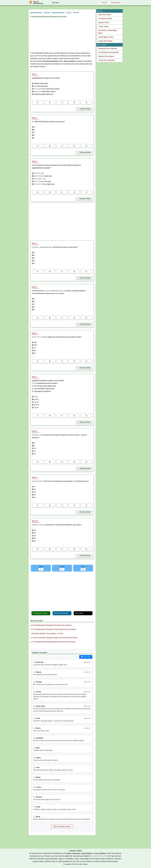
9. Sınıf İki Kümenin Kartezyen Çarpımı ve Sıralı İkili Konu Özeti (54, 638)
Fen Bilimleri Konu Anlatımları (109, 52)
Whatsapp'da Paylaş (40, 613)
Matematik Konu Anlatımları (108, 48)
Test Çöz (104, 3)
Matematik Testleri (105, 15)
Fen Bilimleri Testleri (105, 19)
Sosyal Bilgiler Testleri (106, 37)
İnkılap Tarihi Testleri (105, 41)
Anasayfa (73, 851)
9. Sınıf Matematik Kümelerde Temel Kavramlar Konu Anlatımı (54, 629)
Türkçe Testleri (103, 26)
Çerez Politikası (100, 853)
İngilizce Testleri (104, 23)
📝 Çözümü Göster (84, 109)
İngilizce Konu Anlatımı (106, 56)
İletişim (79, 851)
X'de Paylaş (79, 613)
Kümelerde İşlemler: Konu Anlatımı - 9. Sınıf (47, 634)
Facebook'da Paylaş (61, 613)
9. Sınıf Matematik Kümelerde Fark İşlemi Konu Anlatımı (52, 625)
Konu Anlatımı (116, 3)
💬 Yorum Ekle (86, 657)
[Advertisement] (62, 35)
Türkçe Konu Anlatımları (107, 60)
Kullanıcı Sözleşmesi (73, 853)
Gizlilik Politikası (87, 853)
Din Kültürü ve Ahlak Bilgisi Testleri (107, 32)
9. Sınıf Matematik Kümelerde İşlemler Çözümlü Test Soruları (54, 642)
